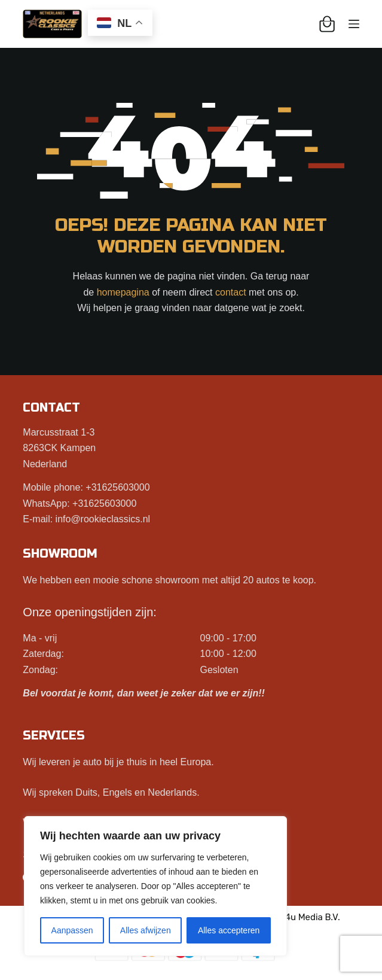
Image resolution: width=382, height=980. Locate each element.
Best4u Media (294, 917)
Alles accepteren (229, 930)
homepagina (123, 292)
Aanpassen (72, 930)
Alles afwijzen (146, 930)
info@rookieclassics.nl (103, 519)
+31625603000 (117, 487)
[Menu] (354, 24)
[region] (155, 886)
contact (231, 292)
